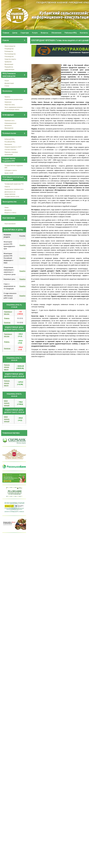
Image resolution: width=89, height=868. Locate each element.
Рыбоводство (9, 51)
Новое (7, 207)
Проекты (7, 97)
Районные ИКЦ (71, 33)
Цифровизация (9, 69)
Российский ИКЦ (10, 142)
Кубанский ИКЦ (10, 139)
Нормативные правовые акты (14, 189)
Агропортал (8, 144)
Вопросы (44, 33)
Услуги (35, 33)
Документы (8, 210)
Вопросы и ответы (10, 213)
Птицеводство (9, 49)
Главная (6, 33)
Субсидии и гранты (11, 170)
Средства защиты (10, 59)
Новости (7, 187)
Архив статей (9, 173)
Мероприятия (9, 128)
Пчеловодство (9, 56)
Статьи (7, 86)
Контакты (84, 33)
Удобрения (8, 62)
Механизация (9, 64)
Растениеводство (10, 54)
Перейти (22, 245)
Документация (9, 83)
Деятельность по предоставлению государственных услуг (12, 194)
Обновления (56, 33)
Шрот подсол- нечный (7, 403)
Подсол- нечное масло (7, 367)
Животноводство (10, 46)
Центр (15, 33)
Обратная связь (10, 105)
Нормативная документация (14, 99)
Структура (25, 33)
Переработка (9, 67)
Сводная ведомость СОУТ (13, 147)
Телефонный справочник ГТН (14, 184)
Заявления (8, 102)
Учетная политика (10, 149)
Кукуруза (7, 323)
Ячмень (7, 318)
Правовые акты (10, 121)
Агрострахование (10, 224)
